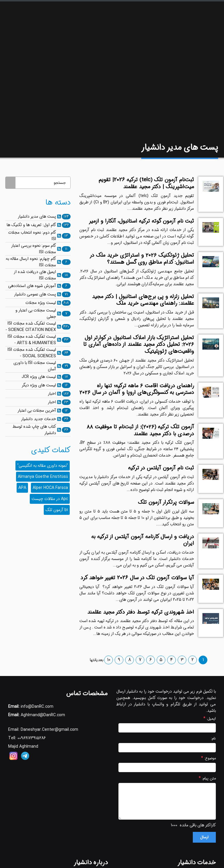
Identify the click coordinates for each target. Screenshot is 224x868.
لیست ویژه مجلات (41, 303)
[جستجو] (43, 183)
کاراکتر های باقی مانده (198, 825)
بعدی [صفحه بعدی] (100, 660)
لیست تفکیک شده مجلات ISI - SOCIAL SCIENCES (32, 353)
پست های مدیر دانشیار (37, 216)
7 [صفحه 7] (140, 660)
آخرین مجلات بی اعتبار (37, 411)
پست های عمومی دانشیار (35, 294)
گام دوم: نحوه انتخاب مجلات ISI (32, 236)
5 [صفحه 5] (161, 660)
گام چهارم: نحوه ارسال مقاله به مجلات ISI (31, 262)
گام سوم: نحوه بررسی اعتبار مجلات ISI (34, 249)
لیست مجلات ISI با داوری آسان (35, 366)
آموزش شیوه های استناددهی (32, 286)
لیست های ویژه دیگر (39, 385)
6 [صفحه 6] (150, 660)
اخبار (52, 394)
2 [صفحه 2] (193, 660)
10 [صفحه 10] (109, 660)
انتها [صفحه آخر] (93, 660)
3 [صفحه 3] (182, 660)
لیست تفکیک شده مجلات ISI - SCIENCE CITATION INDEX (31, 327)
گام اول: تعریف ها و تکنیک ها (31, 225)
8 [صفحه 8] (130, 660)
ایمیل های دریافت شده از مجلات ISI (35, 275)
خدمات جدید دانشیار (38, 419)
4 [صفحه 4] (171, 660)
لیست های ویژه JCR (39, 377)
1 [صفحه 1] (203, 660)
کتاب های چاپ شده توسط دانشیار (34, 430)
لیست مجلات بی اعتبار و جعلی (36, 314)
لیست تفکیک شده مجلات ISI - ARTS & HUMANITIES (32, 340)
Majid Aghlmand (23, 746)
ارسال (204, 837)
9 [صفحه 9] (119, 660)
